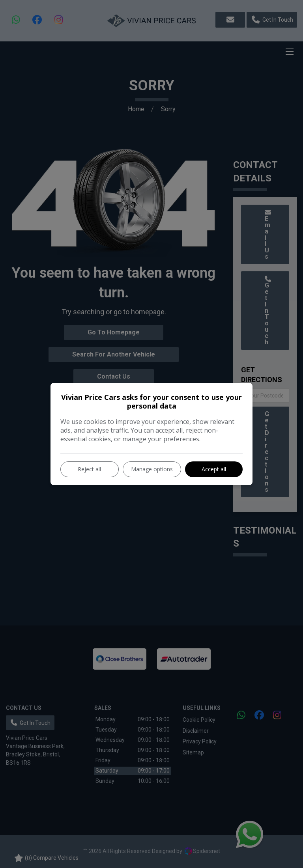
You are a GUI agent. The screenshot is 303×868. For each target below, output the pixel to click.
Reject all (89, 469)
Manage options (152, 469)
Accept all (214, 469)
